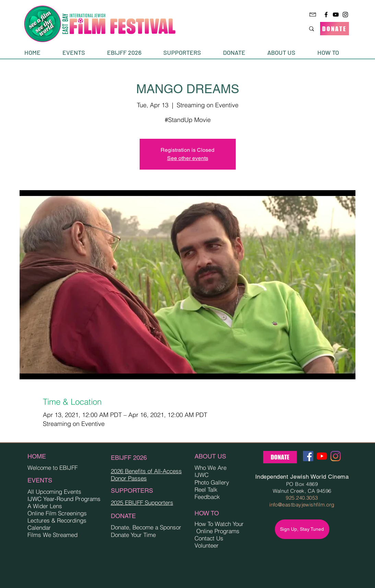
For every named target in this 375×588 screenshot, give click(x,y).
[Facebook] (326, 15)
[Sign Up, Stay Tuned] (302, 529)
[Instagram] (345, 15)
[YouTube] (336, 15)
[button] (80, 53)
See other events (188, 158)
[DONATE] (335, 29)
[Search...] (286, 29)
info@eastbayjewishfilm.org (302, 505)
